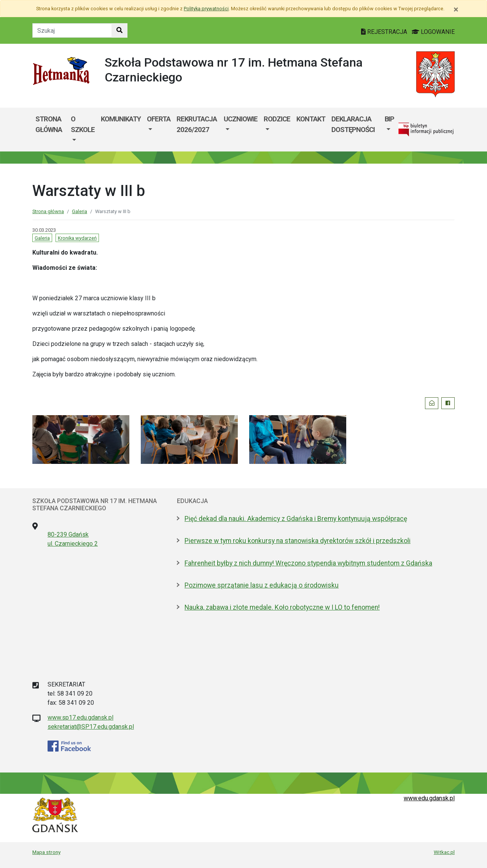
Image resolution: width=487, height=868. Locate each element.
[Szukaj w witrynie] (119, 30)
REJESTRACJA (385, 32)
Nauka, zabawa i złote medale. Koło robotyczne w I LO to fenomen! (282, 607)
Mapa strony (46, 852)
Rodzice (277, 119)
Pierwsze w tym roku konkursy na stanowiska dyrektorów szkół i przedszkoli (298, 541)
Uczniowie (241, 119)
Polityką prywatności (206, 9)
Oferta (159, 119)
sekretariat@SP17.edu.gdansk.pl (91, 727)
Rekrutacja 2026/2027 (197, 124)
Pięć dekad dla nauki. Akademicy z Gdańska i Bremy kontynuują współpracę (296, 519)
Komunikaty (121, 119)
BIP (389, 119)
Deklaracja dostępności (353, 124)
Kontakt (311, 119)
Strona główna (49, 124)
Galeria (80, 211)
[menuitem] (83, 130)
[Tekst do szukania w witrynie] (72, 30)
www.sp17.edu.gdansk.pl (80, 717)
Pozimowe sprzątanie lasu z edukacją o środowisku (262, 585)
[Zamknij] (456, 10)
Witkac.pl (444, 852)
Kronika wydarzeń (77, 238)
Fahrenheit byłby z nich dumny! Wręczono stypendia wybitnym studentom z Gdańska (308, 563)
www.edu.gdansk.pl (429, 798)
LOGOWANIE (433, 32)
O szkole (83, 124)
